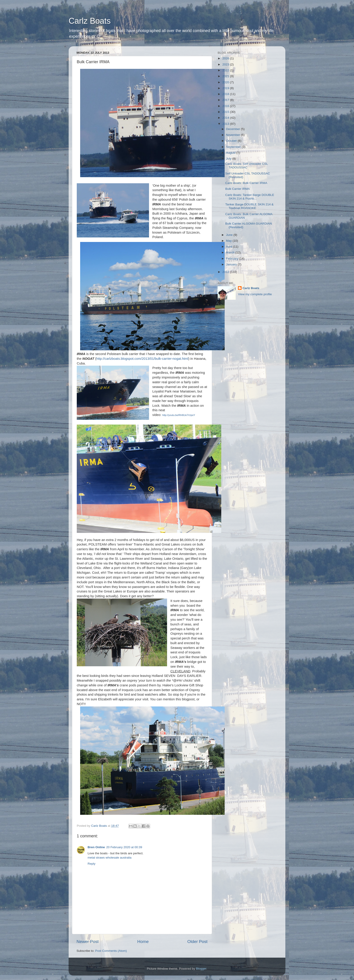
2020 (226, 82)
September (234, 147)
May (229, 241)
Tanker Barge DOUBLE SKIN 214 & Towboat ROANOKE (249, 206)
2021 (226, 76)
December (233, 129)
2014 (226, 118)
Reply (92, 864)
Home (143, 942)
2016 (226, 106)
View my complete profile (255, 294)
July (229, 159)
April (229, 247)
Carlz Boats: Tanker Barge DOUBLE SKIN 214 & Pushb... (250, 197)
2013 (226, 124)
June (230, 235)
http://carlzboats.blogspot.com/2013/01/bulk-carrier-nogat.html (142, 359)
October (232, 141)
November (233, 135)
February (233, 259)
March (231, 252)
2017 (226, 100)
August (231, 153)
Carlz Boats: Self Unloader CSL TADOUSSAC (247, 166)
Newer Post (88, 942)
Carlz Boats (90, 21)
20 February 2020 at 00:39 (124, 847)
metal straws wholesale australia (109, 858)
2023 (226, 64)
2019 (226, 88)
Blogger (201, 969)
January (232, 264)
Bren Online (96, 847)
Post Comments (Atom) (111, 951)
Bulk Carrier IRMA (238, 189)
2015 (226, 112)
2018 (226, 94)
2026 (226, 58)
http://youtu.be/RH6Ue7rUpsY (179, 415)
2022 (226, 70)
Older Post (197, 942)
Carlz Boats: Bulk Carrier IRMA (246, 183)
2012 (226, 272)
